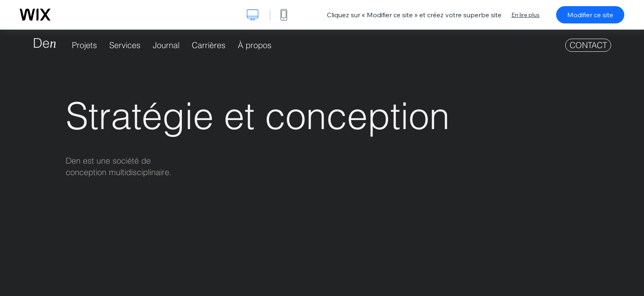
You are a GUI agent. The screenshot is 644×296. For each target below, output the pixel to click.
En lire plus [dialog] (526, 15)
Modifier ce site (590, 15)
